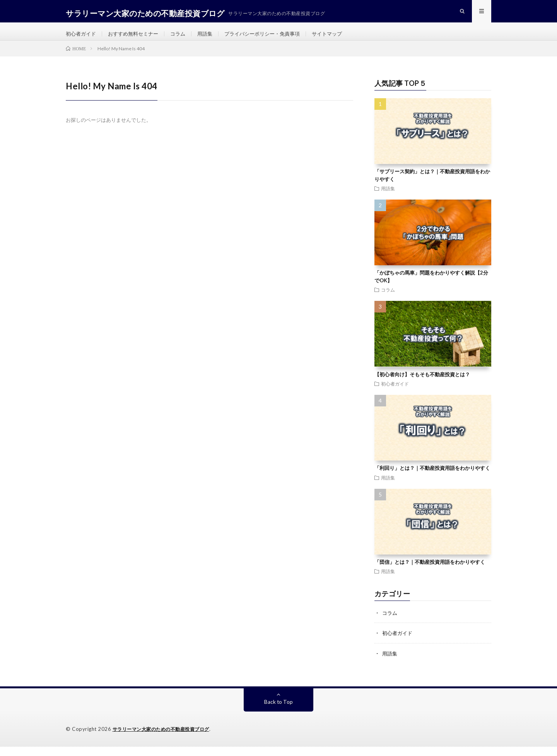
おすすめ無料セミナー (137, 38)
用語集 (213, 38)
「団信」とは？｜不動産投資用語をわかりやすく (430, 572)
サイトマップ (342, 38)
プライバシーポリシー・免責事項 (273, 38)
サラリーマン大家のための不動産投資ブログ (165, 739)
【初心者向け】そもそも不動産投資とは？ (422, 384)
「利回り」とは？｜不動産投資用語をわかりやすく (432, 478)
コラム (185, 38)
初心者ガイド (82, 38)
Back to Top (279, 711)
